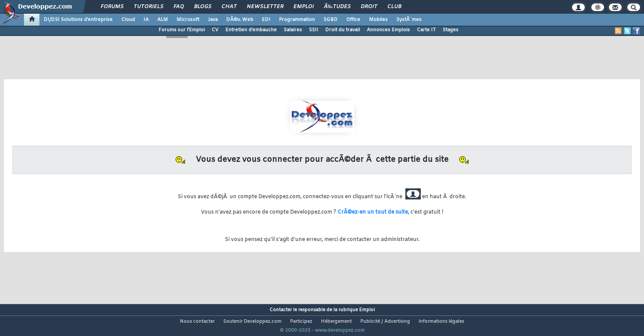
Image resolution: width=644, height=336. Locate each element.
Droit (369, 7)
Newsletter (265, 7)
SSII (314, 30)
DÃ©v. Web (240, 20)
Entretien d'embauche (251, 30)
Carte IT (426, 30)
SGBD (331, 20)
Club (394, 7)
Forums (112, 7)
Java (213, 20)
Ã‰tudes (337, 7)
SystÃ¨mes (409, 20)
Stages (451, 30)
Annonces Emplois (388, 30)
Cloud (128, 20)
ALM (163, 20)
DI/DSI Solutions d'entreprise (78, 20)
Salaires (293, 30)
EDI (266, 20)
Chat (229, 7)
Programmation (297, 20)
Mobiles (378, 20)
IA (146, 20)
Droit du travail (343, 30)
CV (215, 30)
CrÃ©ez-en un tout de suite (373, 212)
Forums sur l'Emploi (182, 30)
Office (353, 20)
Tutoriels (148, 7)
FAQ (179, 7)
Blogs (203, 7)
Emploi (304, 7)
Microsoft (188, 20)
